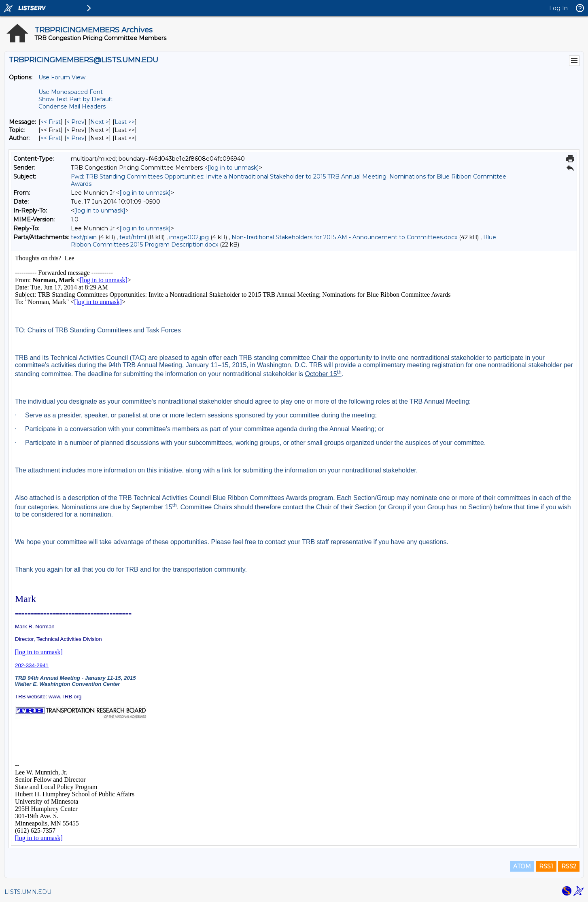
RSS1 (546, 866)
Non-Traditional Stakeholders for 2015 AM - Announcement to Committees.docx (344, 237)
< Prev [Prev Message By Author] (75, 138)
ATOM (522, 866)
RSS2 (569, 866)
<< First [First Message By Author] (51, 138)
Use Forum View (62, 77)
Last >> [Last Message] (125, 122)
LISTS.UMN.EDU (28, 892)
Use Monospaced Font (71, 92)
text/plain (84, 237)
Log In (558, 8)
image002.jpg (189, 237)
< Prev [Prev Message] (75, 122)
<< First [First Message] (51, 122)
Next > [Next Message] (100, 122)
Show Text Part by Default (75, 99)
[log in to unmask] (233, 168)
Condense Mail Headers (72, 106)
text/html (133, 237)
